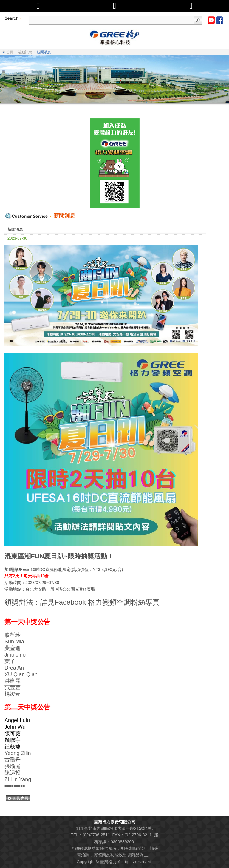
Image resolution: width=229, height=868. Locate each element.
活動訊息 (25, 52)
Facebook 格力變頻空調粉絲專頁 (107, 602)
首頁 (10, 52)
